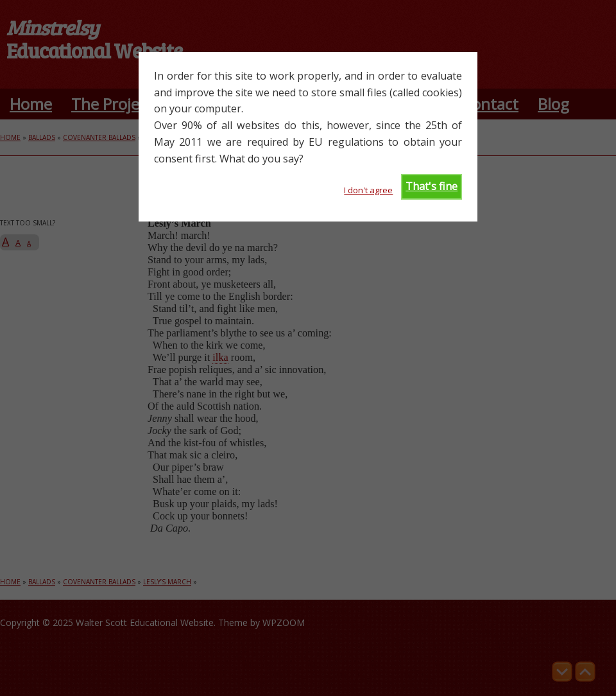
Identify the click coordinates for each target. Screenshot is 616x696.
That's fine (432, 186)
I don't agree (368, 190)
